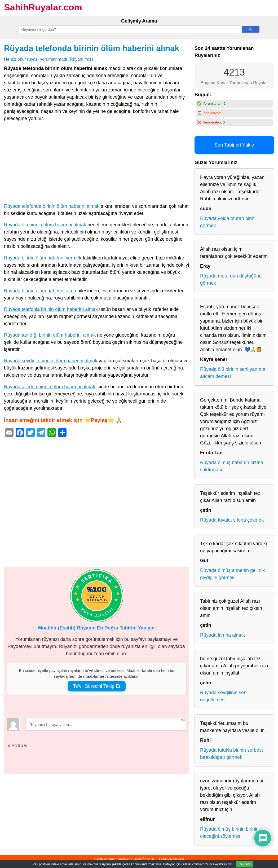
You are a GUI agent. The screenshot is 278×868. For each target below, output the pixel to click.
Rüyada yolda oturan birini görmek (228, 222)
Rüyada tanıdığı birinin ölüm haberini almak (50, 335)
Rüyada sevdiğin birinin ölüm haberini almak (51, 361)
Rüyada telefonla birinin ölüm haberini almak (51, 309)
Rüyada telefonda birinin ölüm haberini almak (92, 48)
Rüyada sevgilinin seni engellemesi (224, 696)
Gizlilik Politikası (172, 859)
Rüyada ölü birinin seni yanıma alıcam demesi (233, 373)
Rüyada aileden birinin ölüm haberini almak (50, 387)
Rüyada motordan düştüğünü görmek (231, 279)
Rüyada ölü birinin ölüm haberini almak (45, 225)
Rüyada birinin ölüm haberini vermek (43, 258)
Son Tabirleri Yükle (234, 145)
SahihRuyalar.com (43, 7)
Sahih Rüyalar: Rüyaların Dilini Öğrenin (124, 859)
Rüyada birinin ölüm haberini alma (40, 291)
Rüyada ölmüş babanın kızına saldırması (232, 466)
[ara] (129, 29)
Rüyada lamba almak (222, 635)
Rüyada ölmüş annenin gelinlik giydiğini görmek (232, 574)
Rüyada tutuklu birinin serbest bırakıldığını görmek (231, 754)
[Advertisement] (97, 164)
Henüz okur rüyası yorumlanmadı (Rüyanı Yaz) (48, 59)
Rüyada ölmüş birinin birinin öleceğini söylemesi (229, 833)
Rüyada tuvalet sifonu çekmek (232, 520)
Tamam (245, 864)
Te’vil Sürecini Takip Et (97, 686)
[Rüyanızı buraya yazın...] (106, 724)
